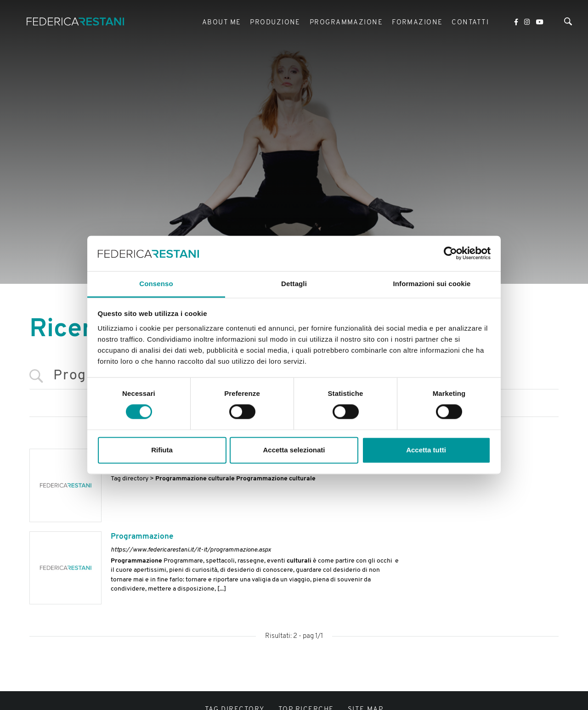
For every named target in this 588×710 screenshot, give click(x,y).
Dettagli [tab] (294, 284)
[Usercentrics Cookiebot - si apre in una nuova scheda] (450, 254)
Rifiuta (162, 450)
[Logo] (82, 24)
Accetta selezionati (294, 450)
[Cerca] (568, 25)
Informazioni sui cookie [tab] (432, 284)
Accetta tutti (426, 450)
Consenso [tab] (156, 284)
